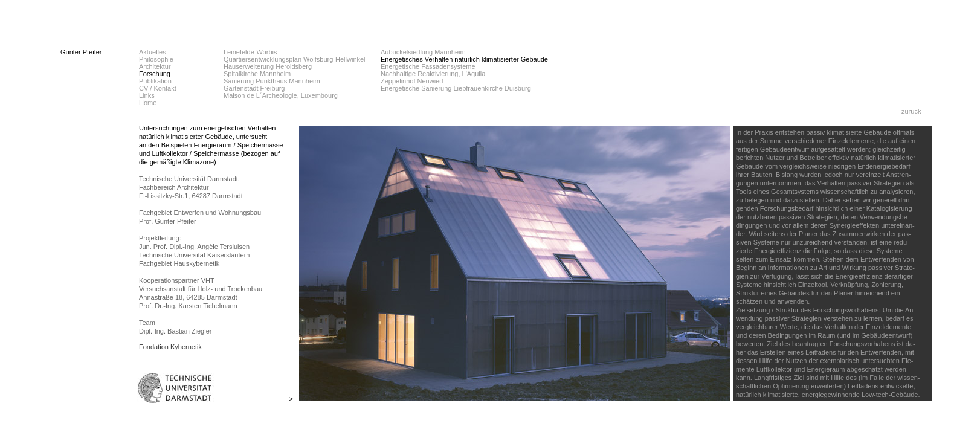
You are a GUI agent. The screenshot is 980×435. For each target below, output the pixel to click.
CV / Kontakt (158, 88)
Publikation (155, 81)
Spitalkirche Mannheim (257, 74)
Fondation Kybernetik (170, 347)
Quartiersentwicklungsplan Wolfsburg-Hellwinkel (295, 59)
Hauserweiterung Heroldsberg (268, 66)
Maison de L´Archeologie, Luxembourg (281, 95)
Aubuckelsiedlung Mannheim (423, 52)
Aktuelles (153, 52)
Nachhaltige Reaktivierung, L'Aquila (433, 74)
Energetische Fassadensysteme (428, 66)
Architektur (155, 66)
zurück (911, 111)
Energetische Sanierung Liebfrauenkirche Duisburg (456, 88)
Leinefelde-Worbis (250, 52)
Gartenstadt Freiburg (254, 88)
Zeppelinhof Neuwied (412, 81)
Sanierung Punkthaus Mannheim (272, 81)
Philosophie (156, 59)
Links (147, 95)
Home (148, 103)
